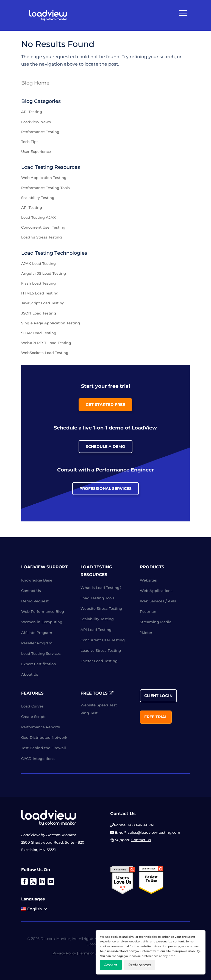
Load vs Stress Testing (41, 237)
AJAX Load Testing (38, 263)
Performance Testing (40, 132)
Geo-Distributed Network (44, 737)
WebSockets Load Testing (45, 353)
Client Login (158, 696)
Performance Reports (41, 727)
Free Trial (156, 717)
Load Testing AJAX (38, 217)
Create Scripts (34, 717)
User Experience (36, 151)
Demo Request (35, 601)
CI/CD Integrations (38, 759)
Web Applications (156, 591)
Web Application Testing (44, 178)
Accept (111, 965)
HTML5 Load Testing (40, 293)
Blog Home (35, 83)
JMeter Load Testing (99, 661)
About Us (30, 674)
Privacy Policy (64, 953)
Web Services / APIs (158, 601)
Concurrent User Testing (43, 227)
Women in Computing (42, 622)
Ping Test (89, 713)
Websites (148, 580)
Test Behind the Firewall (44, 748)
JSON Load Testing (39, 313)
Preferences (140, 965)
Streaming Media (156, 622)
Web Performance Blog (43, 611)
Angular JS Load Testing (44, 273)
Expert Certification (39, 664)
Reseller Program (37, 643)
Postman (148, 611)
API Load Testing (96, 630)
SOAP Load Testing (39, 333)
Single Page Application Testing (51, 323)
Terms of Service (93, 953)
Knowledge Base (37, 580)
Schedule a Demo (105, 447)
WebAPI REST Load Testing (46, 343)
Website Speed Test (99, 705)
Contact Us (31, 591)
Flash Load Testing (38, 283)
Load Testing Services (41, 653)
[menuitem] (34, 910)
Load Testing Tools (98, 598)
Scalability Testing (38, 198)
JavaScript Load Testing (43, 303)
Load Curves (32, 706)
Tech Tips (30, 142)
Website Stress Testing (101, 608)
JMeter (146, 633)
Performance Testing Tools (45, 188)
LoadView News (36, 122)
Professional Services (105, 488)
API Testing (32, 112)
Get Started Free (105, 405)
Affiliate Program (37, 633)
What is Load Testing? (101, 588)
